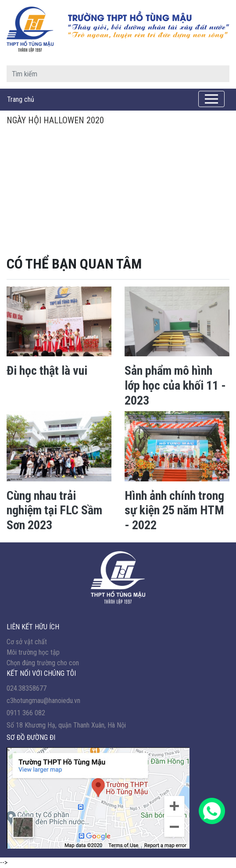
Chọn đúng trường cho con (43, 663)
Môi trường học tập (33, 652)
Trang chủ (21, 99)
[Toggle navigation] (211, 99)
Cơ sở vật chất (27, 642)
